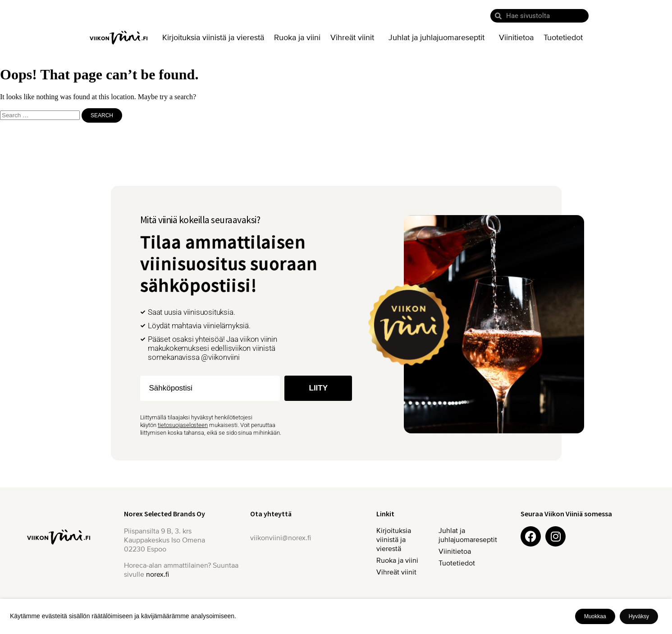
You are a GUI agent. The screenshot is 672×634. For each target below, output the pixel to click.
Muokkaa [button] (595, 616)
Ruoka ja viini (297, 37)
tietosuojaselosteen (183, 425)
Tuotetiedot (563, 37)
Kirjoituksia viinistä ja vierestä (213, 37)
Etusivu (119, 37)
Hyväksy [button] (639, 616)
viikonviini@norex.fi (281, 538)
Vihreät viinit (354, 37)
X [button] (663, 607)
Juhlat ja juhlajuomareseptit (439, 37)
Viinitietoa (516, 37)
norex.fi (158, 574)
